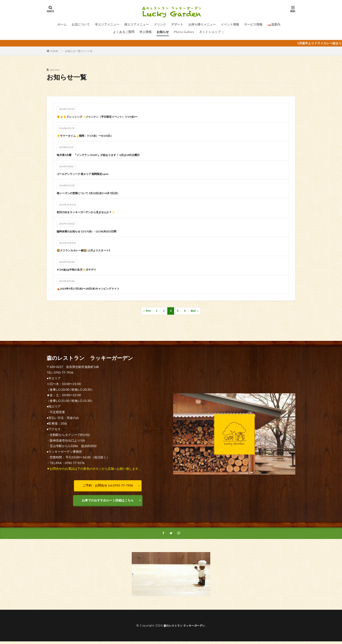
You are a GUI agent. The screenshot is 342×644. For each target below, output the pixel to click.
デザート (177, 24)
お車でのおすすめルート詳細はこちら (108, 501)
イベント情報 (230, 24)
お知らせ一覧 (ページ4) (79, 51)
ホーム (62, 24)
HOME (54, 51)
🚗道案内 (274, 24)
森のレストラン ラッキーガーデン (184, 628)
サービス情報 (253, 24)
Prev (148, 311)
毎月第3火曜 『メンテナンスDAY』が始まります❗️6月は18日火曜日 (105, 155)
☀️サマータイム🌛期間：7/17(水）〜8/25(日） (89, 136)
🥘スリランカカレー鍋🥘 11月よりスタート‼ (88, 250)
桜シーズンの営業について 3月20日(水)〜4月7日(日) (93, 193)
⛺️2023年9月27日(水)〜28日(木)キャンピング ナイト (93, 288)
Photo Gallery (184, 32)
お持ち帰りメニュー (202, 24)
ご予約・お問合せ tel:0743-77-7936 (108, 485)
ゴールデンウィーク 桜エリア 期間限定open (87, 174)
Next (193, 311)
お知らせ (163, 32)
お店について (81, 24)
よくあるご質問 (124, 32)
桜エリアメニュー (137, 24)
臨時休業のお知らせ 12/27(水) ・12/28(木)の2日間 (91, 231)
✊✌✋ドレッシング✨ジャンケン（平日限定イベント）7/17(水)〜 (103, 117)
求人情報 (145, 32)
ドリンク (160, 24)
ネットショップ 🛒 (212, 32)
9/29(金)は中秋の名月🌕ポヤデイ (80, 269)
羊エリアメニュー (107, 24)
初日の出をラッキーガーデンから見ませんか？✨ (91, 212)
